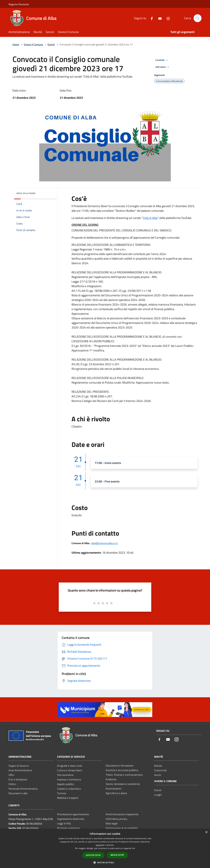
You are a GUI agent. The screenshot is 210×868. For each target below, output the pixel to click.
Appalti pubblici (66, 784)
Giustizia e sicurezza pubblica (122, 770)
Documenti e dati (18, 793)
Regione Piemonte (19, 4)
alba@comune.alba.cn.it (104, 543)
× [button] (206, 832)
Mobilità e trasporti (68, 798)
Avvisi (158, 775)
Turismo (62, 793)
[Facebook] (150, 18)
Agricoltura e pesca (116, 793)
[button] (105, 862)
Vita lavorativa (65, 775)
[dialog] (105, 848)
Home (16, 44)
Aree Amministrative (20, 770)
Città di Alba (150, 218)
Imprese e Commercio (69, 779)
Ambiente (111, 779)
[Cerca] (198, 18)
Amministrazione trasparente (122, 814)
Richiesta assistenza (68, 828)
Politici (12, 784)
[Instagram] (167, 18)
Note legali (112, 823)
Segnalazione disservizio (71, 819)
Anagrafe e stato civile (70, 766)
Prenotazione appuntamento (73, 814)
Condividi (162, 60)
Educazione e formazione (120, 766)
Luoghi (158, 795)
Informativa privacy (116, 819)
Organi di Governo (19, 766)
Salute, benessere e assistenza (123, 784)
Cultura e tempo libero (70, 770)
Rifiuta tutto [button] (117, 855)
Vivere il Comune (34, 44)
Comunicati (161, 770)
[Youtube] (159, 18)
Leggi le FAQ (64, 823)
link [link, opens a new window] (133, 848)
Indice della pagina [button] (26, 193)
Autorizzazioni (114, 788)
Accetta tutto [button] (93, 855)
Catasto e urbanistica (69, 789)
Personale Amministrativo (23, 789)
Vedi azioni (163, 67)
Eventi (51, 44)
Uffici (11, 775)
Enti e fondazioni (18, 779)
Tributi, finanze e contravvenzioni (124, 775)
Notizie (158, 766)
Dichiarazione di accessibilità (122, 828)
